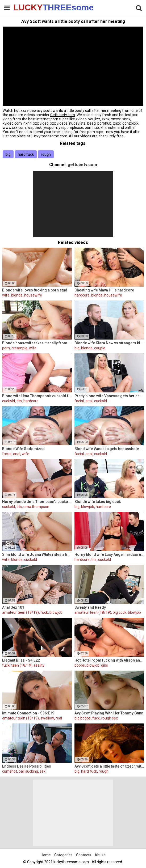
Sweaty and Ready (90, 607)
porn (6, 348)
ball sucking (28, 771)
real (59, 718)
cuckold (9, 401)
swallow (47, 718)
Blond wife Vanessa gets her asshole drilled (109, 449)
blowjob (88, 507)
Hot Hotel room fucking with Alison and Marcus (109, 660)
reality (39, 665)
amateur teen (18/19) (20, 612)
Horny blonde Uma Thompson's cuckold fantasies (37, 502)
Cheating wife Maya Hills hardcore (104, 290)
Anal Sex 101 (13, 607)
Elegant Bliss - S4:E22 (21, 660)
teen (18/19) (22, 665)
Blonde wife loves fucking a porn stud (35, 290)
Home (46, 855)
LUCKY (27, 7)
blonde (17, 295)
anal (89, 401)
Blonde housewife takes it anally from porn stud (37, 343)
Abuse (100, 855)
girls (105, 665)
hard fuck (26, 154)
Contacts (84, 855)
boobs (80, 665)
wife (6, 295)
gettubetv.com (82, 165)
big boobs (83, 718)
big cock (120, 612)
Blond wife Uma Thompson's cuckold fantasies (37, 396)
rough (46, 154)
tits (19, 401)
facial (79, 401)
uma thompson (36, 507)
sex (43, 771)
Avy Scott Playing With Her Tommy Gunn (109, 713)
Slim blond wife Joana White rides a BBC (37, 554)
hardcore (82, 295)
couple (100, 348)
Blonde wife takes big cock (98, 502)
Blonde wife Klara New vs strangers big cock (109, 343)
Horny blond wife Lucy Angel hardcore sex (109, 554)
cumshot (10, 771)
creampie (19, 348)
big (8, 154)
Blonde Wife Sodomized (23, 449)
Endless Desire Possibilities (27, 766)
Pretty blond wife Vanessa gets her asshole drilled (109, 396)
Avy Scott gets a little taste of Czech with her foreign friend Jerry (109, 766)
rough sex (110, 718)
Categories (63, 855)
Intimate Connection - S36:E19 (28, 713)
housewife (33, 295)
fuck (44, 612)
